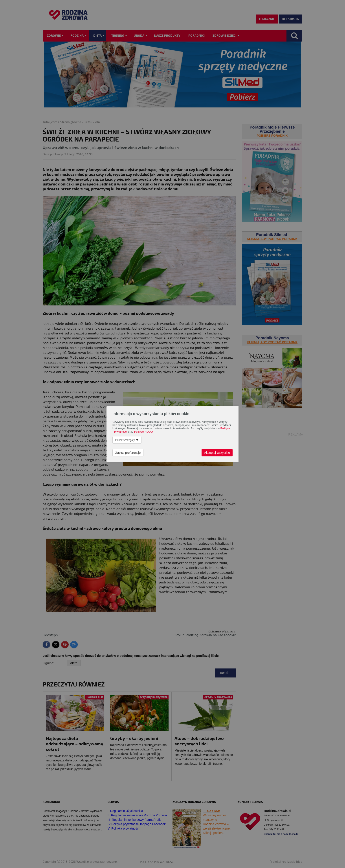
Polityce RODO (144, 432)
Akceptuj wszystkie (217, 453)
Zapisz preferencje (128, 453)
